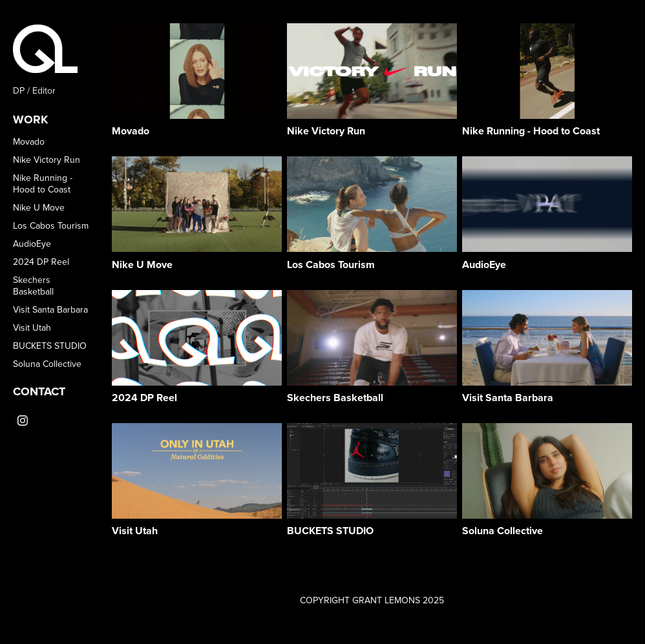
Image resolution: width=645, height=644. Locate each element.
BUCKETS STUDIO (50, 346)
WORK (30, 119)
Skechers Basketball (33, 286)
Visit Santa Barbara (50, 309)
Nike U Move (39, 207)
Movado (29, 141)
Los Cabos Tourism (51, 225)
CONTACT (39, 391)
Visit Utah (32, 327)
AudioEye (32, 244)
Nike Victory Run (47, 160)
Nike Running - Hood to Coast (43, 183)
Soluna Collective (47, 364)
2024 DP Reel (41, 262)
